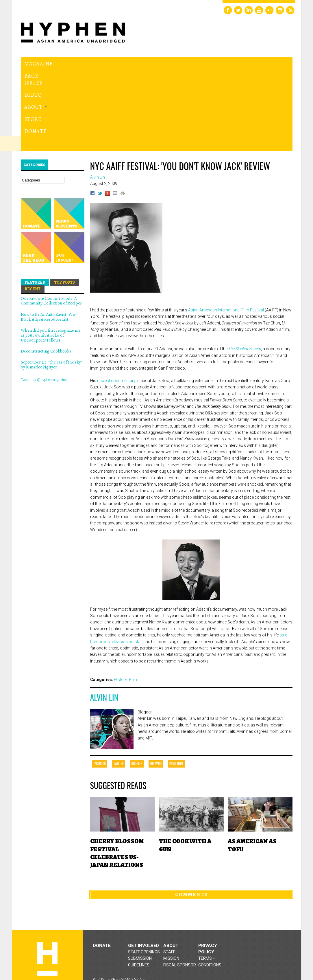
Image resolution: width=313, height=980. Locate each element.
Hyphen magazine (47, 891)
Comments (191, 827)
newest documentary (117, 313)
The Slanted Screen (245, 281)
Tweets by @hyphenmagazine (44, 312)
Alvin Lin (104, 630)
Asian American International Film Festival (226, 242)
